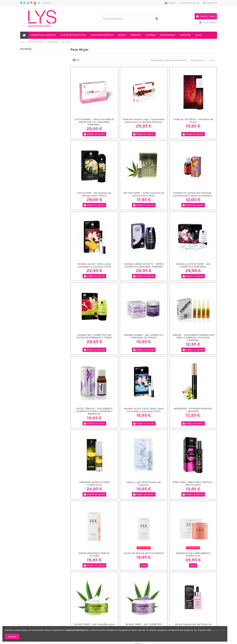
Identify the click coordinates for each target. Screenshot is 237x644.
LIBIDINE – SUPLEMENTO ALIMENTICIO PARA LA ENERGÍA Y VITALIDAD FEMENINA (193, 338)
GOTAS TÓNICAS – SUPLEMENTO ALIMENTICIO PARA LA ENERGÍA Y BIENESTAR (94, 411)
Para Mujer (26, 49)
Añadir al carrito (94, 134)
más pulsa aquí (218, 630)
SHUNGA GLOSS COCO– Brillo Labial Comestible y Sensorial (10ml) (144, 410)
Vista (144, 565)
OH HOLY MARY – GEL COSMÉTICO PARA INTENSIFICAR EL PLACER (144, 626)
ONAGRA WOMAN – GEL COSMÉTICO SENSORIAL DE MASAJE (144, 336)
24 (212, 60)
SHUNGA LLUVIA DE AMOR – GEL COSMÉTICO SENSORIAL (193, 265)
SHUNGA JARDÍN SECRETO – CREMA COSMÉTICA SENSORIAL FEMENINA (144, 265)
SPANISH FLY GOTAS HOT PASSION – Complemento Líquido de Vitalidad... (193, 194)
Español (171, 3)
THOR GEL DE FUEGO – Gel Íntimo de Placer (193, 121)
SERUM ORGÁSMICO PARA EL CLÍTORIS (94, 555)
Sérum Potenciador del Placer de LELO (193, 626)
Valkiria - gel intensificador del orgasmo (144, 484)
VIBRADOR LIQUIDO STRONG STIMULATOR (94, 484)
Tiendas (47, 3)
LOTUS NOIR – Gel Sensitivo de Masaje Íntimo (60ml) (94, 194)
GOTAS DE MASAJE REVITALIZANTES (144, 553)
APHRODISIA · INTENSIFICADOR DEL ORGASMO (193, 410)
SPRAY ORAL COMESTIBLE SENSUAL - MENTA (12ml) (193, 484)
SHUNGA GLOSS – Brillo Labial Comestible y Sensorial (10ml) (94, 265)
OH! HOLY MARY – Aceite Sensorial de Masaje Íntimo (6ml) (144, 194)
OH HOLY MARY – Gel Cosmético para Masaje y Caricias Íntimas (94, 626)
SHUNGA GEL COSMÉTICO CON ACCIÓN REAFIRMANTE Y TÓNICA (94, 336)
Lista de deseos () (190, 3)
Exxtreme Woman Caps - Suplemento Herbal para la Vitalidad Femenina (144, 121)
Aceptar (12, 637)
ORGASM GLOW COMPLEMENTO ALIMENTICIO (193, 555)
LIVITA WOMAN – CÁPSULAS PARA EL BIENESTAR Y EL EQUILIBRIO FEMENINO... (94, 122)
